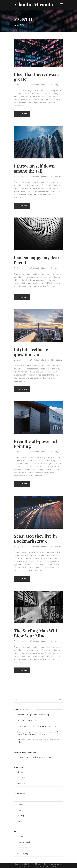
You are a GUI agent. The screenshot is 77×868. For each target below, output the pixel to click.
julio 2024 (21, 772)
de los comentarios (26, 848)
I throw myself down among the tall (34, 168)
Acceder (20, 836)
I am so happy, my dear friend (37, 260)
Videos (19, 821)
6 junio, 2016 (22, 85)
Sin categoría (22, 816)
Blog (56, 85)
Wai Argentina (51, 867)
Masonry (58, 176)
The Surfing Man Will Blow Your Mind (36, 633)
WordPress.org (22, 854)
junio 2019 (21, 778)
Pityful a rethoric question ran (31, 352)
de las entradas (24, 842)
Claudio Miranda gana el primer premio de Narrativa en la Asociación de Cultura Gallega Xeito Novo (38, 733)
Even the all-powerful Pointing (35, 444)
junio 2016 (21, 784)
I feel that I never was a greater (37, 77)
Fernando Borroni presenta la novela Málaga (33, 715)
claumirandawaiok (41, 85)
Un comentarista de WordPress (28, 757)
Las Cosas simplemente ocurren (29, 720)
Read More (22, 114)
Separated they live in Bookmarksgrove (35, 538)
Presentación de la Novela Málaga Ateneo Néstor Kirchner (38, 726)
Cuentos (20, 804)
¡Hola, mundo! (47, 757)
